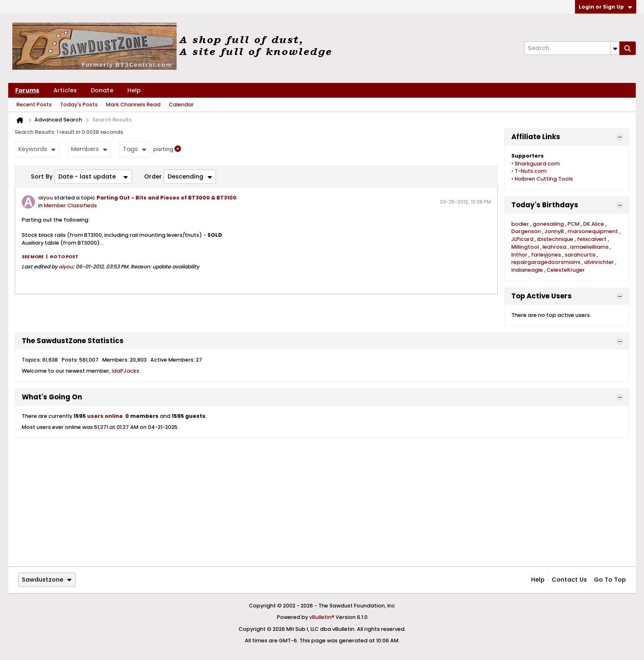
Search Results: (35, 132)
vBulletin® (322, 617)
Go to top (610, 580)
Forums (27, 90)
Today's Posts (79, 104)
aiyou (46, 198)
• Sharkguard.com (536, 164)
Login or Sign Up (605, 7)
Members (89, 149)
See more (33, 257)
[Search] (572, 48)
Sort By (42, 176)
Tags (135, 149)
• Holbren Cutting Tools (542, 179)
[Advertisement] (322, 502)
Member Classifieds (70, 205)
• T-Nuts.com (529, 171)
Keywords (37, 149)
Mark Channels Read (133, 104)
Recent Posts (34, 104)
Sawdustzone (47, 580)
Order (153, 176)
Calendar (181, 104)
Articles (65, 90)
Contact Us (569, 580)
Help (134, 90)
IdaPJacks (125, 371)
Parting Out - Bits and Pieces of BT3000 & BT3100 (167, 198)
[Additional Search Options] (615, 48)
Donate (102, 90)
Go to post (64, 257)
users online (105, 416)
